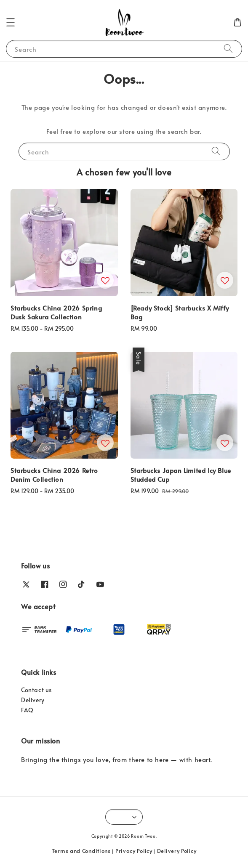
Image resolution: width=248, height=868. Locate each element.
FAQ (27, 710)
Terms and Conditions (81, 851)
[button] (11, 22)
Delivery (33, 700)
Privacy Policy (134, 851)
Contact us (36, 690)
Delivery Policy (177, 851)
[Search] (228, 49)
